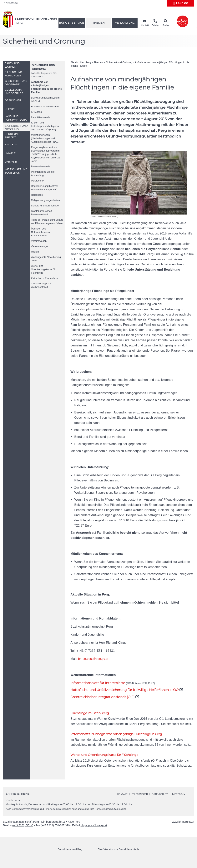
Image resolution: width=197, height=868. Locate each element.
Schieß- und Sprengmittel (45, 206)
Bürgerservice (72, 23)
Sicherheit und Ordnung (119, 62)
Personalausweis (40, 166)
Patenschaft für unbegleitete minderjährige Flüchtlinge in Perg (125, 735)
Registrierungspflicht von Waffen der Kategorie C (45, 188)
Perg (88, 62)
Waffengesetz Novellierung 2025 (46, 259)
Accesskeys (11, 3)
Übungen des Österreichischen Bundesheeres (40, 232)
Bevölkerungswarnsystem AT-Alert (45, 99)
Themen (98, 23)
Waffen (35, 252)
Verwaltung (125, 23)
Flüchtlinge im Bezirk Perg (93, 713)
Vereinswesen (39, 241)
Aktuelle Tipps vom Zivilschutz (44, 75)
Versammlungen (40, 246)
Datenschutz (168, 797)
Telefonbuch (144, 797)
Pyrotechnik (38, 181)
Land (181, 3)
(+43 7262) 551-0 (23, 833)
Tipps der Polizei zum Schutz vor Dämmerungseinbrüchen (47, 222)
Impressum (126, 801)
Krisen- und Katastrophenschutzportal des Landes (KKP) (45, 126)
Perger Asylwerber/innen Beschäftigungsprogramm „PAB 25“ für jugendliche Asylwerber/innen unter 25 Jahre (45, 154)
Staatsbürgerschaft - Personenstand (42, 213)
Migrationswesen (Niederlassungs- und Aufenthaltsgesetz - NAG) (45, 138)
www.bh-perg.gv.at (183, 829)
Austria (36, 112)
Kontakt (124, 797)
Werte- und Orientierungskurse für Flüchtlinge (43, 269)
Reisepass (37, 195)
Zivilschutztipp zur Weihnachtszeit (41, 285)
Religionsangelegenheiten (45, 200)
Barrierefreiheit (19, 796)
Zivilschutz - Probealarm (44, 278)
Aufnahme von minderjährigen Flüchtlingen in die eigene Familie (46, 87)
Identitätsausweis (41, 117)
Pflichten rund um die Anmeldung (43, 174)
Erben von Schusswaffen (45, 106)
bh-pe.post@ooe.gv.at (94, 659)
